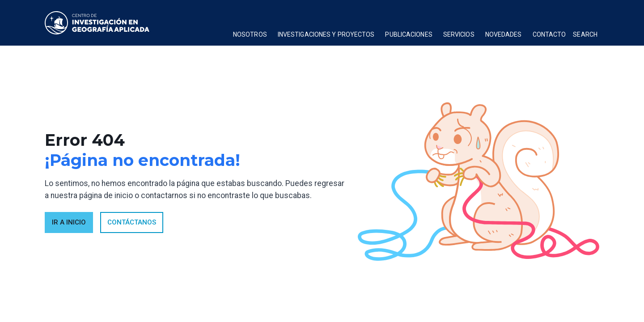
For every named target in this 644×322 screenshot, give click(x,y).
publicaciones (409, 34)
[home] (97, 23)
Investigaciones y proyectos (326, 34)
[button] (250, 36)
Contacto (549, 34)
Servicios (459, 34)
